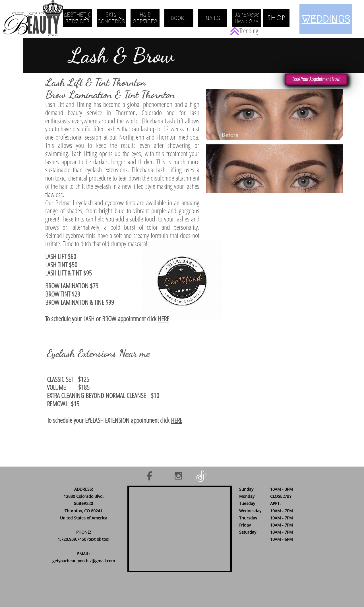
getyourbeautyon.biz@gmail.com (84, 561)
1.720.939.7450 (72, 539)
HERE (164, 319)
